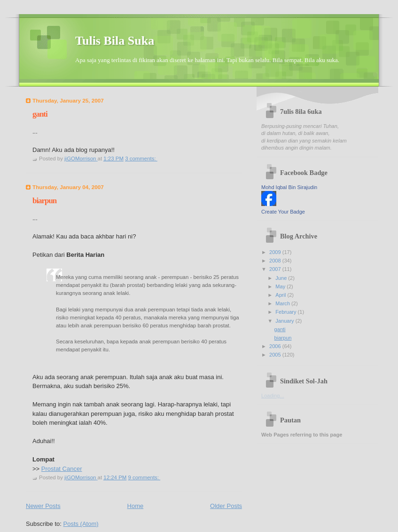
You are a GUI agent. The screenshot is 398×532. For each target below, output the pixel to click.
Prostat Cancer (62, 469)
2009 (276, 252)
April (281, 295)
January (285, 321)
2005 (276, 355)
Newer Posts (43, 506)
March (283, 303)
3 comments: (141, 159)
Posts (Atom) (81, 524)
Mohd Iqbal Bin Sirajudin (289, 187)
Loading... (273, 396)
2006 (276, 346)
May (281, 286)
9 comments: (144, 477)
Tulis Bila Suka (115, 41)
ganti (40, 114)
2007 (276, 269)
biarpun (44, 201)
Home (136, 506)
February (286, 312)
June (282, 278)
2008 (276, 261)
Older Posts (226, 506)
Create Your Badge (283, 212)
